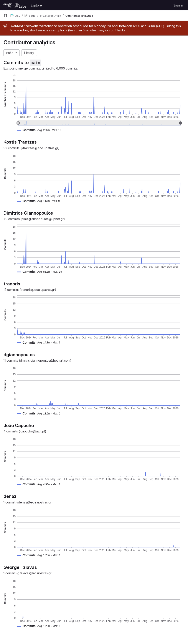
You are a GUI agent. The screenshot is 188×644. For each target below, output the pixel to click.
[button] (41, 130)
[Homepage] (15, 5)
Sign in (178, 5)
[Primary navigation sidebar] (5, 16)
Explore (36, 5)
